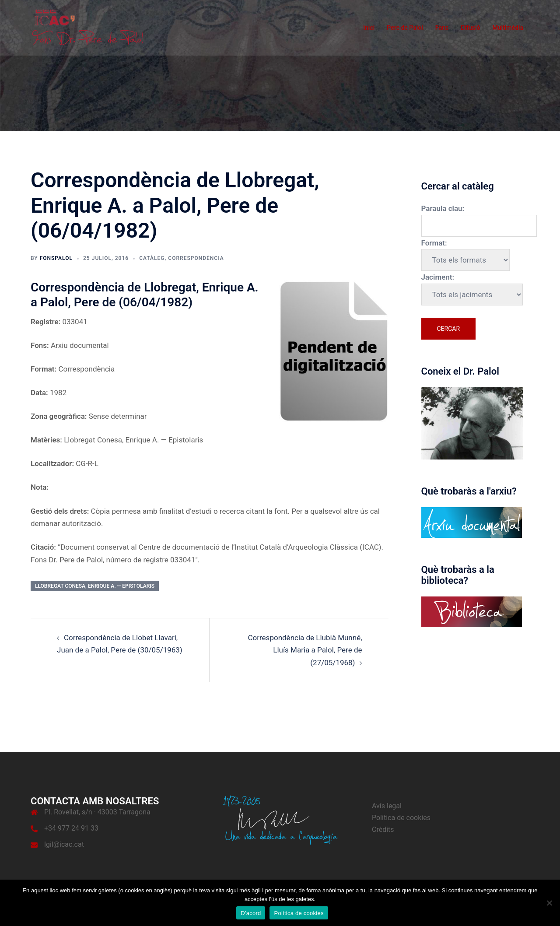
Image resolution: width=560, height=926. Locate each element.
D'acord (251, 913)
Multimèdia (508, 28)
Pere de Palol (405, 28)
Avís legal (387, 806)
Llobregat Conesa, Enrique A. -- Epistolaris (95, 586)
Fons (442, 28)
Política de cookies (401, 818)
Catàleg (152, 258)
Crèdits (383, 830)
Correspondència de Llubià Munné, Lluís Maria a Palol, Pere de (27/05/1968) (305, 650)
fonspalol (56, 258)
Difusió (470, 28)
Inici (369, 28)
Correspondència (196, 258)
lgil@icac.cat (64, 844)
